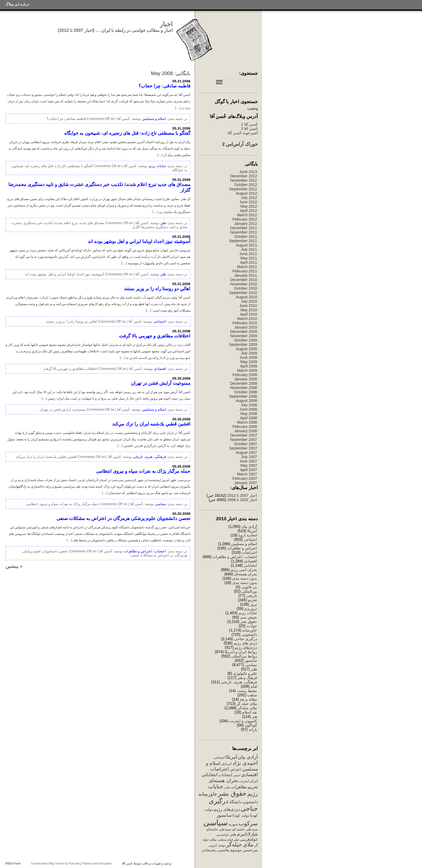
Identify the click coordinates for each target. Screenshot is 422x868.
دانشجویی (249, 634)
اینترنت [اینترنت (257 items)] (244, 781)
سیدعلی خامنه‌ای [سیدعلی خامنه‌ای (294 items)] (219, 829)
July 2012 (249, 198)
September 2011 (243, 241)
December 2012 (244, 176)
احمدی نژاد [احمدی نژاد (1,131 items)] (245, 763)
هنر (254, 717)
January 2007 (246, 483)
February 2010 (245, 323)
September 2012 (243, 189)
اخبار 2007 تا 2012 (242, 495)
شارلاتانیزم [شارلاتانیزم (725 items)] (247, 834)
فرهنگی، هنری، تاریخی (239, 682)
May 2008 (249, 414)
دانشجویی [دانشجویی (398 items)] (250, 802)
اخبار (166, 24)
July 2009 (249, 353)
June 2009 (248, 357)
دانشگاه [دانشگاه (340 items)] (235, 802)
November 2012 (244, 180)
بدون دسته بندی (245, 578)
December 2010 (244, 280)
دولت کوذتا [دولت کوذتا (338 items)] (241, 815)
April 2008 (249, 418)
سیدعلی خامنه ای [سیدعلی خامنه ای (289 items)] (245, 829)
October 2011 (246, 237)
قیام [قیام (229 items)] (230, 840)
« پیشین (14, 566)
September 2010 (243, 293)
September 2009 (243, 345)
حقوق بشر (249, 622)
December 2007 (244, 435)
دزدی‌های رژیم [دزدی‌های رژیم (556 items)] (227, 809)
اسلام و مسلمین (244, 544)
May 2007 (249, 465)
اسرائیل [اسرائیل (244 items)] (226, 764)
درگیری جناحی (246, 639)
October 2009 (246, 340)
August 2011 (246, 245)
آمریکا (252, 531)
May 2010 (249, 310)
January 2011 (246, 275)
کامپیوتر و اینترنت (243, 721)
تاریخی (252, 596)
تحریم (252, 600)
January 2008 (246, 431)
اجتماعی (250, 539)
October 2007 (246, 444)
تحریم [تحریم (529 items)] (253, 787)
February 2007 (245, 478)
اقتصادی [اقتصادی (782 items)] (249, 775)
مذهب (252, 695)
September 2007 (243, 448)
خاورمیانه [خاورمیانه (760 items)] (208, 794)
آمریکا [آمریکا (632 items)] (231, 757)
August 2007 (246, 452)
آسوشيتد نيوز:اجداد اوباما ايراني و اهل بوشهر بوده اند (139, 241)
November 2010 (244, 284)
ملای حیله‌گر (247, 708)
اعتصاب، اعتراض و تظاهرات (235, 557)
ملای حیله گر (247, 704)
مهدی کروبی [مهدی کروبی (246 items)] (217, 845)
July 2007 (249, 457)
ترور (254, 604)
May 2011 (249, 258)
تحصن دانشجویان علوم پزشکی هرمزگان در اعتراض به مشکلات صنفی (123, 518)
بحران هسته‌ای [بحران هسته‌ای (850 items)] (224, 781)
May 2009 (249, 362)
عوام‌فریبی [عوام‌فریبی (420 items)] (249, 839)
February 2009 (245, 375)
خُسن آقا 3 (249, 129)
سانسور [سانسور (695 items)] (224, 815)
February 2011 (245, 271)
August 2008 (246, 401)
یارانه (253, 729)
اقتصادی (251, 561)
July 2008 (249, 405)
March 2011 (247, 267)
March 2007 (247, 474)
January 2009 (246, 379)
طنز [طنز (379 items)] (233, 834)
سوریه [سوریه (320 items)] (233, 824)
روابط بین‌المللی (244, 656)
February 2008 (245, 427)
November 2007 (244, 440)
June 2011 (248, 254)
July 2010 (249, 301)
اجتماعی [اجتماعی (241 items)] (219, 758)
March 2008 (247, 422)
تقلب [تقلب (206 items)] (227, 787)
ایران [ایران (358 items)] (254, 781)
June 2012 (248, 202)
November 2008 (244, 388)
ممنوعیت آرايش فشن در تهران (161, 383)
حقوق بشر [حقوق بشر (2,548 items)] (232, 793)
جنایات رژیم (248, 613)
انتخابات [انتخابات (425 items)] (225, 775)
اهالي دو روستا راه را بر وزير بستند (157, 289)
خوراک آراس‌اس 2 (240, 144)
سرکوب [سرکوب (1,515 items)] (248, 823)
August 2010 (246, 297)
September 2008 (243, 396)
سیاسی (251, 665)
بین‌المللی (249, 591)
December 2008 (244, 383)
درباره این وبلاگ (17, 4)
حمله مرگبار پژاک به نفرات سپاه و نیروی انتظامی (143, 471)
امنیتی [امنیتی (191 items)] (237, 775)
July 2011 (249, 249)
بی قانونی (249, 587)
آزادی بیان (249, 526)
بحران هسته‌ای (246, 574)
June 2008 (248, 409)
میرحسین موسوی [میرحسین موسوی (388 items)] (244, 850)
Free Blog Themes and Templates (90, 863)
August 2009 (246, 349)
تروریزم (251, 609)
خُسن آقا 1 (249, 124)
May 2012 (249, 206)
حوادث (252, 626)
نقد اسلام (250, 712)
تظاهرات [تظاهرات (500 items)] (239, 787)
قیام (254, 686)
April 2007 (249, 470)
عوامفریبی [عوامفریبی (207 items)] (223, 835)
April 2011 (249, 262)
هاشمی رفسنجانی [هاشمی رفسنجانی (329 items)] (215, 850)
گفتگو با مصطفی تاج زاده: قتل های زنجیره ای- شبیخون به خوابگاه (127, 133)
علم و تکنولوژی (245, 673)
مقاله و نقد (248, 699)
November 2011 (244, 232)
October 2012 (246, 185)
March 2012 (247, 215)
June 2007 (248, 461)
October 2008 (246, 392)
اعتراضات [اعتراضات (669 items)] (220, 769)
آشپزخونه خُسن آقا (243, 133)
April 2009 (249, 366)
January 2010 (246, 327)
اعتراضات (249, 552)
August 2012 (246, 193)
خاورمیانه (250, 630)
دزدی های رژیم (245, 643)
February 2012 (245, 219)
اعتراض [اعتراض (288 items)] (236, 769)
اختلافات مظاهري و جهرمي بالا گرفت (155, 336)
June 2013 (248, 172)
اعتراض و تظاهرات (242, 548)
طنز (254, 669)
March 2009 (247, 370)
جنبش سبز (249, 617)
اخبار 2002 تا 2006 (242, 500)
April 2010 (249, 314)
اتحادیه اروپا (248, 535)
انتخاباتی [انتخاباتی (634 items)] (210, 775)
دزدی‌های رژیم (246, 647)
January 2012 (246, 224)
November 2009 (244, 336)
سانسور (251, 660)
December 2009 (244, 332)
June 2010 (248, 306)
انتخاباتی (250, 565)
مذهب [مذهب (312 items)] (222, 840)
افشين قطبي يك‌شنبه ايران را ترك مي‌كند (151, 424)
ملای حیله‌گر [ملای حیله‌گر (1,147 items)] (240, 845)
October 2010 (246, 288)
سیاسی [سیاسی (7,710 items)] (215, 823)
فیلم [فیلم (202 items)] (236, 840)
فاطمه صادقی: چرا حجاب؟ (164, 86)
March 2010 (247, 319)
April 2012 (249, 211)
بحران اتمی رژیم (244, 570)
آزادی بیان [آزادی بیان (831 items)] (248, 757)
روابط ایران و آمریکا (241, 652)
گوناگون (251, 725)
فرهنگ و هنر (247, 678)
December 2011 (244, 228)
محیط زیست (247, 691)
